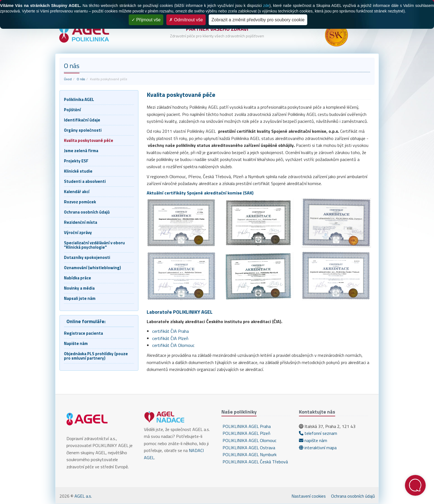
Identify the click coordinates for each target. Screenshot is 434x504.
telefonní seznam (318, 433)
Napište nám (76, 343)
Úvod (68, 79)
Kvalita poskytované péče (89, 140)
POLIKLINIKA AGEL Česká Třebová (255, 462)
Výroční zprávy (78, 232)
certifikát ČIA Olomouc (173, 345)
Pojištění (72, 110)
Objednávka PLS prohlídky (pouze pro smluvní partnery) (96, 356)
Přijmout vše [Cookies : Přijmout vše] (146, 20)
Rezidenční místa (81, 222)
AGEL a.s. (83, 496)
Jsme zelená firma (81, 151)
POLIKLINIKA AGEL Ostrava (248, 448)
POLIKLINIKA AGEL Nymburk (249, 454)
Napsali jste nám (80, 298)
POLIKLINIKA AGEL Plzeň (246, 433)
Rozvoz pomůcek (80, 202)
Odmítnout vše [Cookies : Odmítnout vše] (186, 20)
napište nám (313, 440)
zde (266, 6)
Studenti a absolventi (85, 181)
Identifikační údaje (82, 120)
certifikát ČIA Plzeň (170, 338)
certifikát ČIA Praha (170, 331)
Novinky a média (79, 288)
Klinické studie (78, 171)
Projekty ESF (76, 161)
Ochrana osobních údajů (87, 212)
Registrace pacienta (83, 333)
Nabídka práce (77, 278)
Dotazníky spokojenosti (87, 257)
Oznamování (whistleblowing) (92, 268)
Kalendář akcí (77, 192)
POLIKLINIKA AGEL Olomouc (249, 440)
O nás (81, 79)
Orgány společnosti (83, 130)
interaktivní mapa (318, 448)
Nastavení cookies (309, 496)
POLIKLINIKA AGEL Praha (246, 426)
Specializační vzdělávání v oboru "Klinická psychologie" (94, 245)
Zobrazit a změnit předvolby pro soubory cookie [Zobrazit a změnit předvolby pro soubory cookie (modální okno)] (258, 20)
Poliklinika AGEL (79, 99)
